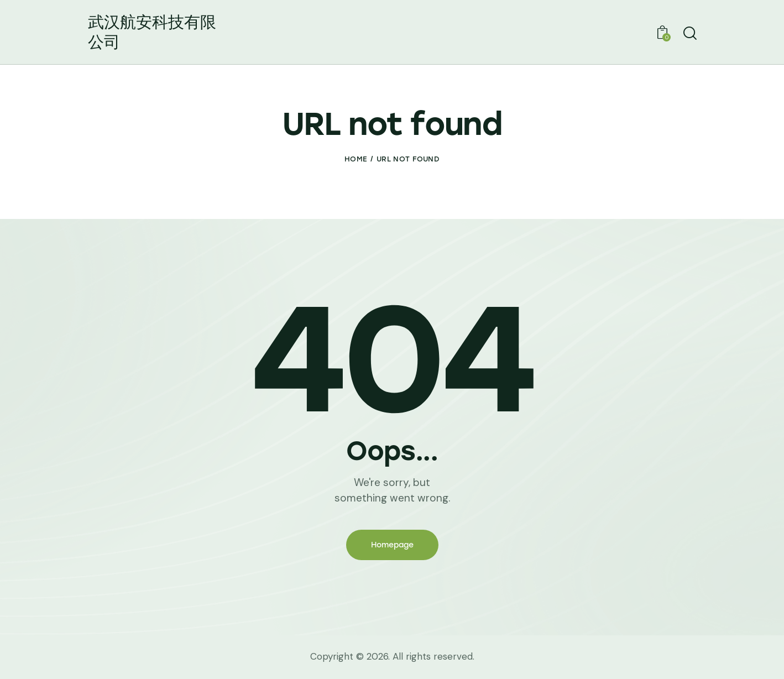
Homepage (392, 545)
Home (356, 159)
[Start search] (689, 34)
